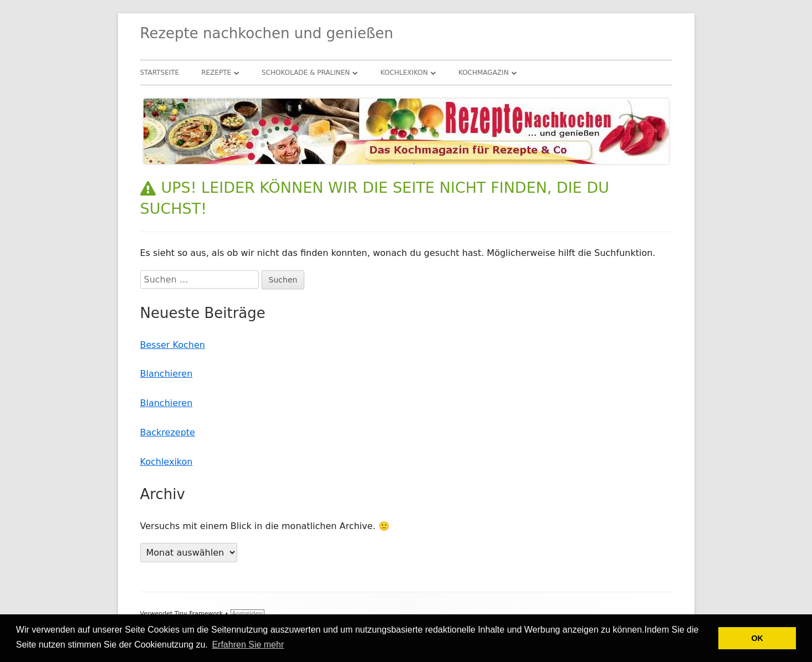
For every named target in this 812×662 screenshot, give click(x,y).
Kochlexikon (404, 73)
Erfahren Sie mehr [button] (248, 645)
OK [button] (757, 638)
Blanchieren (167, 374)
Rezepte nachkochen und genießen (267, 33)
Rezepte (216, 73)
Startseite (160, 73)
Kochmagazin (484, 73)
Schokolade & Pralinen (306, 73)
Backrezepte (168, 432)
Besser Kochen (173, 345)
